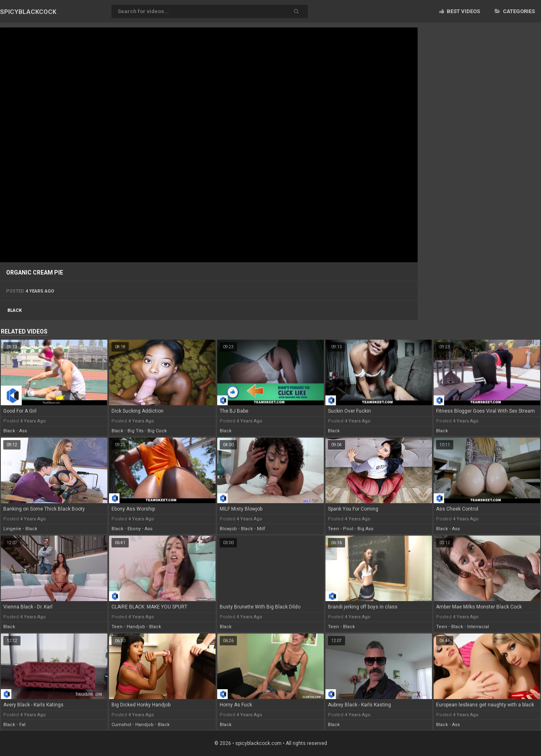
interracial (478, 627)
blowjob (228, 529)
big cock (157, 431)
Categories (515, 11)
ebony (134, 529)
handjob (136, 627)
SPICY (28, 12)
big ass (365, 529)
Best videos (460, 11)
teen (333, 529)
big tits (135, 431)
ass (23, 431)
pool (348, 529)
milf (261, 529)
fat (22, 725)
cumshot (121, 725)
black (15, 310)
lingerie (12, 529)
